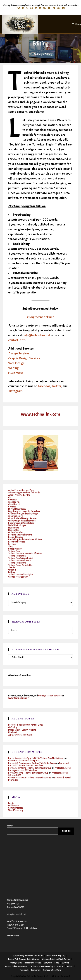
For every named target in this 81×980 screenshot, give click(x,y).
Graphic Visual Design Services (23, 518)
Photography (16, 963)
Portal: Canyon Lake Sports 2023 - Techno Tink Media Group (36, 758)
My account (14, 528)
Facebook (44, 386)
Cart (10, 497)
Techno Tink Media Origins (21, 575)
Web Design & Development (22, 521)
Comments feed (16, 808)
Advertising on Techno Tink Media (24, 493)
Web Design (16, 363)
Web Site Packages (17, 525)
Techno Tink (14, 551)
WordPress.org (16, 810)
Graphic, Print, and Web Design (23, 514)
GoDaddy (13, 727)
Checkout (13, 500)
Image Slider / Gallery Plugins (22, 730)
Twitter (57, 386)
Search (10, 826)
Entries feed (14, 806)
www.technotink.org (18, 698)
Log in (11, 803)
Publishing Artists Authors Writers (25, 539)
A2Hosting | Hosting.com (20, 735)
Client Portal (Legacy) (18, 577)
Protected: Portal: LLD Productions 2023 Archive (39, 764)
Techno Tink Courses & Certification (25, 553)
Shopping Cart (15, 549)
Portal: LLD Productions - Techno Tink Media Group (32, 763)
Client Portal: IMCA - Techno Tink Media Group (30, 778)
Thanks (12, 568)
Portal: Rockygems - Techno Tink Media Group (30, 768)
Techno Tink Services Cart (20, 560)
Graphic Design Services (24, 358)
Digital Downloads (17, 509)
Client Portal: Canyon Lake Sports (24, 761)
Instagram (15, 391)
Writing (13, 368)
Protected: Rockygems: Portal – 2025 (26, 725)
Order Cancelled (16, 532)
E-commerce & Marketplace (21, 523)
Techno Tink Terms (17, 563)
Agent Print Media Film (19, 495)
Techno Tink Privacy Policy (21, 558)
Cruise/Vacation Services (50, 696)
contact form (17, 340)
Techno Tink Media (17, 556)
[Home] (30, 54)
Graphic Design (16, 516)
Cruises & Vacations (52, 970)
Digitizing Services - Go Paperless (24, 511)
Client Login (14, 502)
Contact (12, 507)
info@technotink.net (40, 317)
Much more (16, 373)
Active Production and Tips (21, 490)
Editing (12, 572)
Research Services (17, 542)
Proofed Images (16, 537)
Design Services (19, 353)
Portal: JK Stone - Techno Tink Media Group (28, 773)
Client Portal (14, 504)
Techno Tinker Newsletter (21, 565)
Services (12, 544)
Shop (11, 546)
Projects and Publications (20, 535)
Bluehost (13, 732)
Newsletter (14, 530)
